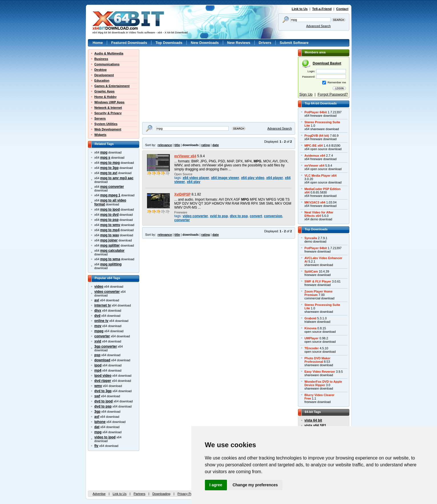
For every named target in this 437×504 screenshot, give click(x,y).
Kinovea (311, 328)
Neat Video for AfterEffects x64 (319, 214)
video (99, 287)
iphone (100, 422)
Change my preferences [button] (255, 485)
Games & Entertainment (112, 86)
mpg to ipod (110, 209)
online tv (101, 321)
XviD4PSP (183, 194)
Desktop (101, 70)
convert (256, 216)
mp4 (98, 370)
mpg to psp (109, 220)
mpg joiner (109, 240)
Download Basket (327, 63)
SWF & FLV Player (318, 281)
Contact (342, 9)
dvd (97, 316)
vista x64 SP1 (315, 426)
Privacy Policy (187, 494)
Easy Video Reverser (320, 372)
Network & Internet (108, 108)
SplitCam (311, 271)
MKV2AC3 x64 (315, 202)
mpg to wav (110, 235)
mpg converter (112, 187)
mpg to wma (110, 259)
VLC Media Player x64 (321, 176)
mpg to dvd (109, 215)
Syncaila (311, 238)
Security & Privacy (108, 113)
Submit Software (294, 43)
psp (97, 355)
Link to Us (300, 9)
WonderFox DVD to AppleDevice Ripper (323, 383)
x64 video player (196, 178)
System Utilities (106, 124)
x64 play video (253, 178)
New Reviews (239, 43)
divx (98, 311)
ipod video (103, 376)
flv (96, 446)
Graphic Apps (105, 91)
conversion (273, 216)
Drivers (265, 43)
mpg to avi (109, 173)
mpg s (105, 158)
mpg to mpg (110, 163)
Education (102, 80)
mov (98, 326)
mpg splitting (111, 264)
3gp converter (106, 346)
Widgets (100, 135)
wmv (98, 386)
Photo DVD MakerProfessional (318, 360)
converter (102, 336)
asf (97, 417)
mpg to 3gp (109, 168)
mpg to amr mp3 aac (117, 178)
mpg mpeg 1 (110, 195)
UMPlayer (312, 338)
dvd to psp (103, 406)
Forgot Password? (333, 94)
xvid (98, 341)
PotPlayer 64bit (316, 112)
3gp (97, 412)
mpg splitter (110, 245)
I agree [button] (216, 485)
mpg (104, 152)
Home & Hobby (106, 97)
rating (206, 145)
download (102, 360)
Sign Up (306, 94)
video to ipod (105, 437)
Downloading (161, 494)
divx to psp (239, 216)
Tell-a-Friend (322, 9)
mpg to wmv (110, 225)
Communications (107, 64)
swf (97, 396)
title (177, 145)
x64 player (275, 178)
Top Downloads (169, 43)
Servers (100, 118)
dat (97, 427)
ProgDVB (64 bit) (317, 136)
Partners (139, 494)
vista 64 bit (313, 420)
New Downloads (205, 43)
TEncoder (312, 348)
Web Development (108, 129)
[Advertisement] (178, 85)
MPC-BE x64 (314, 146)
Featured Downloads (129, 43)
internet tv (103, 305)
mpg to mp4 (110, 230)
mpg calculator (112, 251)
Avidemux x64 (315, 156)
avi (97, 300)
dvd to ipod (104, 401)
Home (98, 43)
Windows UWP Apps (110, 102)
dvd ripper (103, 381)
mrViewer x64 (185, 156)
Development (104, 75)
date (216, 145)
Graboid (311, 318)
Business (101, 59)
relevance (165, 145)
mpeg (99, 331)
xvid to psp (219, 216)
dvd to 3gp (103, 391)
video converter (107, 292)
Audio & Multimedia (109, 53)
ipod (98, 365)
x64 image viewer (225, 178)
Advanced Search (319, 26)
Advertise (99, 494)
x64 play (193, 182)
